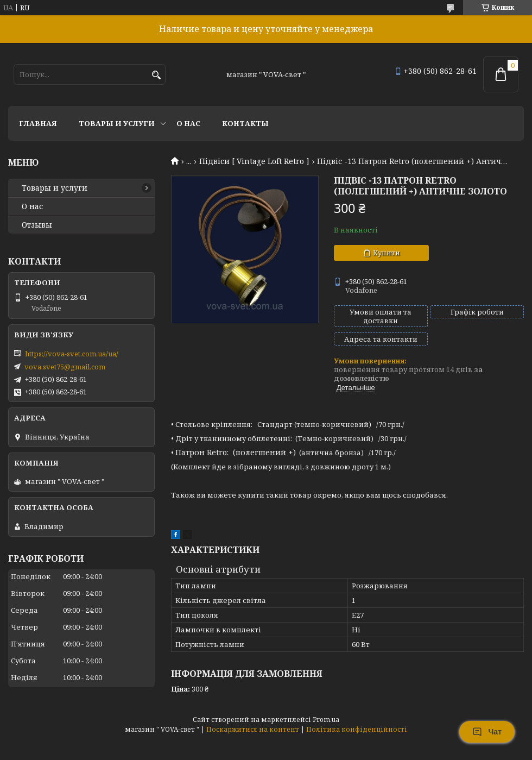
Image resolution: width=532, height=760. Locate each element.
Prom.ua (326, 720)
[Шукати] (156, 75)
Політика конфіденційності (357, 729)
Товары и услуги (117, 123)
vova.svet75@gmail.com (65, 367)
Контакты (245, 123)
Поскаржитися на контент (253, 729)
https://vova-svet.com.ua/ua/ (72, 354)
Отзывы (37, 225)
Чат (487, 732)
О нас (188, 123)
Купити (387, 253)
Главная (38, 123)
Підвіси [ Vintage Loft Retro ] (254, 161)
